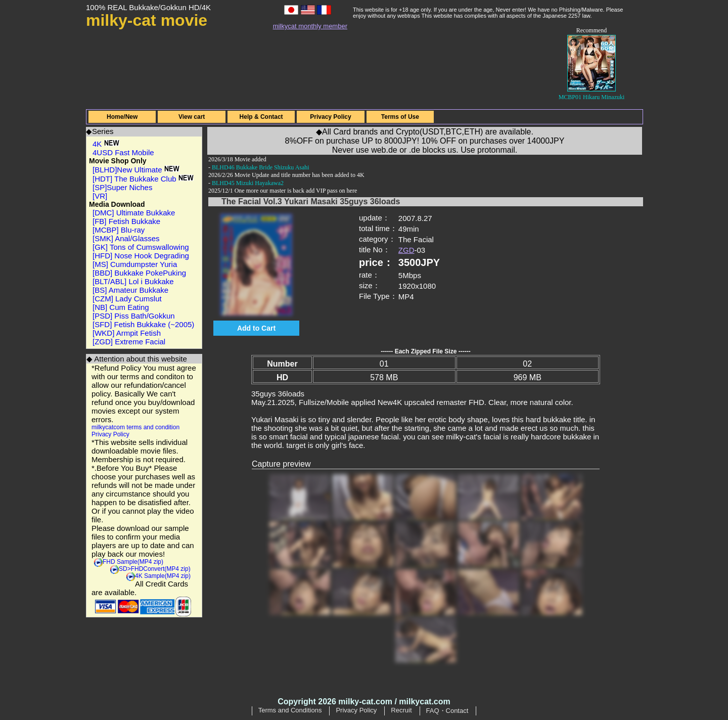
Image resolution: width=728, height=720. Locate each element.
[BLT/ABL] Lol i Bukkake (133, 281)
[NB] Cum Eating (121, 307)
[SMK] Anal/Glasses (126, 238)
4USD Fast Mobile (123, 152)
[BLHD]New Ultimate (136, 170)
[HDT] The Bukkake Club (143, 179)
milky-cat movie (147, 20)
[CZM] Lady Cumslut (127, 299)
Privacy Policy (330, 117)
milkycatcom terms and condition (135, 427)
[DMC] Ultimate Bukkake (134, 213)
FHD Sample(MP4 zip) (133, 562)
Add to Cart (256, 328)
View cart (192, 117)
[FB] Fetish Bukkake (126, 221)
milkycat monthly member (310, 26)
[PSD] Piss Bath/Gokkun (134, 316)
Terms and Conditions (290, 710)
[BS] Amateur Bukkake (130, 290)
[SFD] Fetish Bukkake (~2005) (143, 324)
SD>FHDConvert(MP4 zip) (155, 569)
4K (106, 144)
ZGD (406, 250)
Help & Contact (261, 117)
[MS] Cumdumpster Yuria (135, 264)
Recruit (401, 710)
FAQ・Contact (447, 711)
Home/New (122, 117)
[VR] (100, 196)
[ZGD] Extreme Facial (129, 342)
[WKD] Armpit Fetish (127, 333)
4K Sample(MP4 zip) (163, 576)
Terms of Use (400, 117)
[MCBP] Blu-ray (119, 230)
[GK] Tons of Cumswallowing (141, 247)
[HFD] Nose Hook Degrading (141, 256)
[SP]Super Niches (122, 187)
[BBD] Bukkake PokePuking (139, 273)
